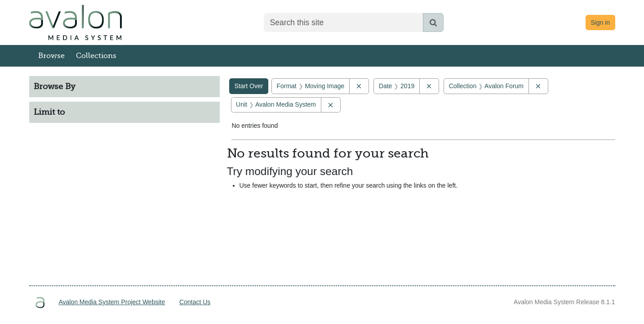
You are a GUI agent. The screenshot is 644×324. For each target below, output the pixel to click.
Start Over (249, 86)
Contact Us (195, 302)
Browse (51, 56)
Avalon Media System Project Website (112, 302)
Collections (96, 56)
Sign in (600, 22)
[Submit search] (433, 22)
